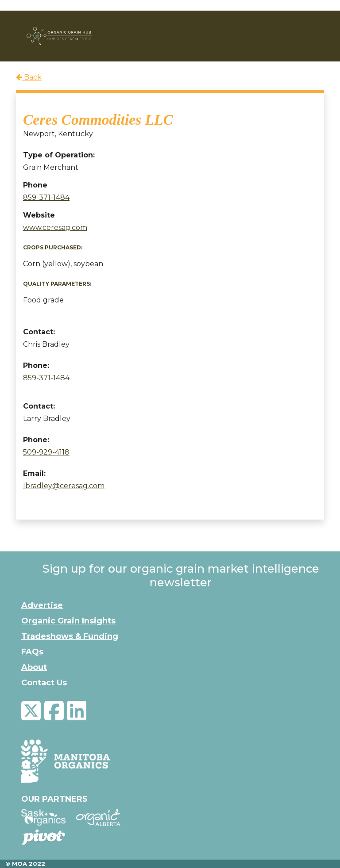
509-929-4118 (46, 452)
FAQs (32, 652)
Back (29, 77)
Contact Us (44, 683)
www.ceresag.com (55, 228)
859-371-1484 (46, 197)
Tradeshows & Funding (70, 636)
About (34, 667)
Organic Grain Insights (68, 621)
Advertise (42, 605)
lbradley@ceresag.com (64, 486)
